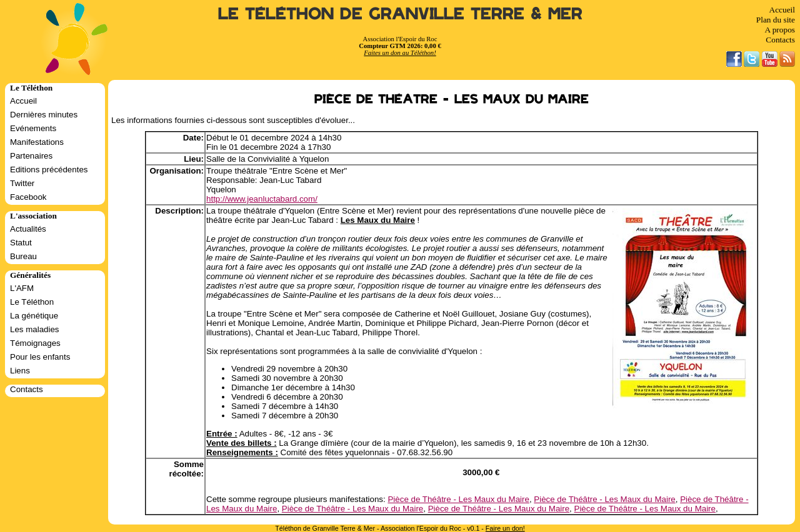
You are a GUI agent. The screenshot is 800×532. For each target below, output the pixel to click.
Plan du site (776, 20)
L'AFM (22, 288)
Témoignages (35, 343)
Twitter (22, 183)
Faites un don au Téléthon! (400, 53)
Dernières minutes (44, 115)
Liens (20, 371)
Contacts (780, 40)
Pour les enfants (40, 357)
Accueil (782, 10)
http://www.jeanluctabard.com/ (262, 199)
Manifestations (37, 142)
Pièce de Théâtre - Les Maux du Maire (458, 499)
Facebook (28, 197)
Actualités (28, 229)
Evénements (33, 128)
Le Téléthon (32, 302)
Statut (21, 243)
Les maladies (35, 329)
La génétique (34, 316)
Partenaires (31, 156)
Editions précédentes (49, 170)
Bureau (23, 256)
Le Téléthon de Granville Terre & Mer (400, 14)
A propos (780, 30)
